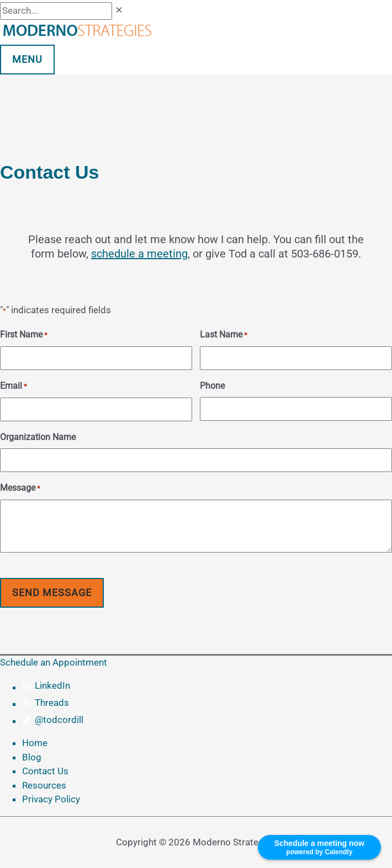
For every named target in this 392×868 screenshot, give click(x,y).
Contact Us (45, 771)
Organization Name (38, 437)
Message (20, 489)
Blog (32, 757)
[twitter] (207, 720)
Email (14, 387)
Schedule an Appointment (54, 662)
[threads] (207, 703)
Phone (212, 386)
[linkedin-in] (207, 686)
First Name (24, 335)
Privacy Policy (51, 799)
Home (35, 743)
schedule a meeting (139, 254)
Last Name (224, 335)
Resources (44, 785)
